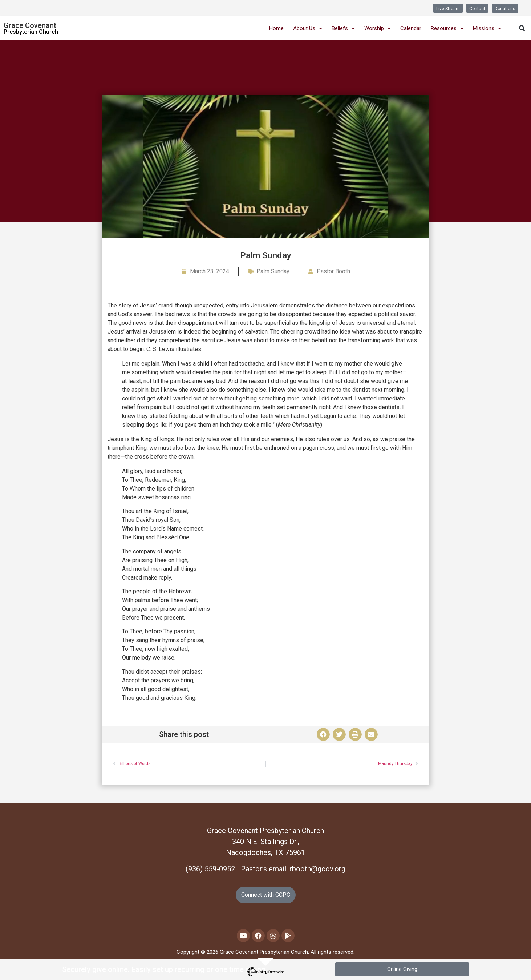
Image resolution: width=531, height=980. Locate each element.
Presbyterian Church (31, 32)
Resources (447, 29)
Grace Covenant (30, 25)
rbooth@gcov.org (317, 869)
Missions (487, 29)
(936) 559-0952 (210, 869)
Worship (378, 29)
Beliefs (343, 29)
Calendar (411, 28)
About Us (308, 29)
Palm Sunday (273, 271)
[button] (522, 28)
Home (276, 28)
